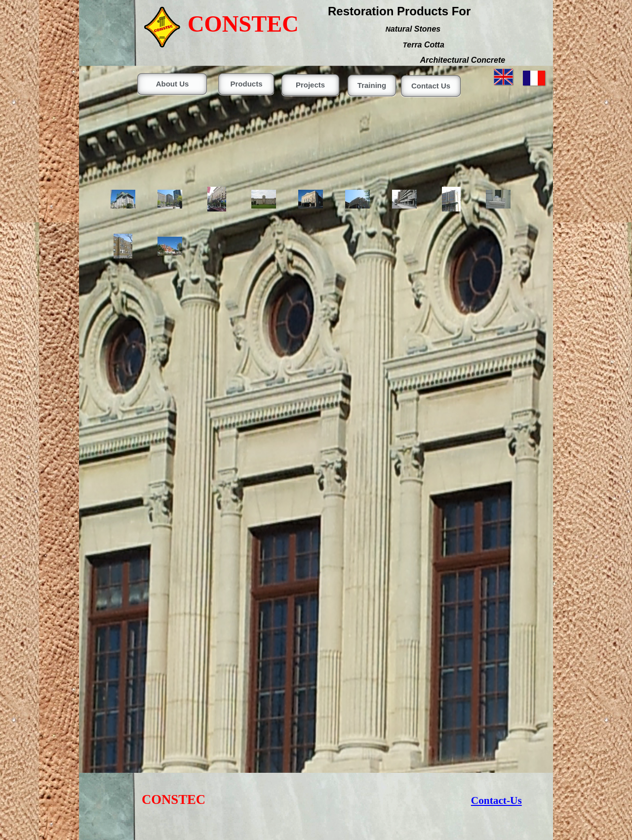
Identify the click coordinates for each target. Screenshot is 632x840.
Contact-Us (496, 800)
